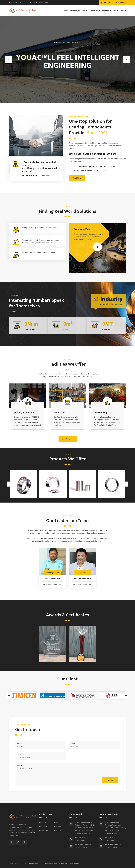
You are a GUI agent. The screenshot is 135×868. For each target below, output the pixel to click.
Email (73, 744)
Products (95, 11)
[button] (8, 60)
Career (115, 11)
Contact (123, 11)
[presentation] (9, 484)
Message (20, 766)
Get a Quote (119, 3)
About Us (45, 826)
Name (19, 744)
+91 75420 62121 (17, 3)
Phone (19, 755)
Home (66, 11)
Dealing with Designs (71, 863)
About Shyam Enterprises (80, 11)
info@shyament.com (39, 3)
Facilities (106, 11)
